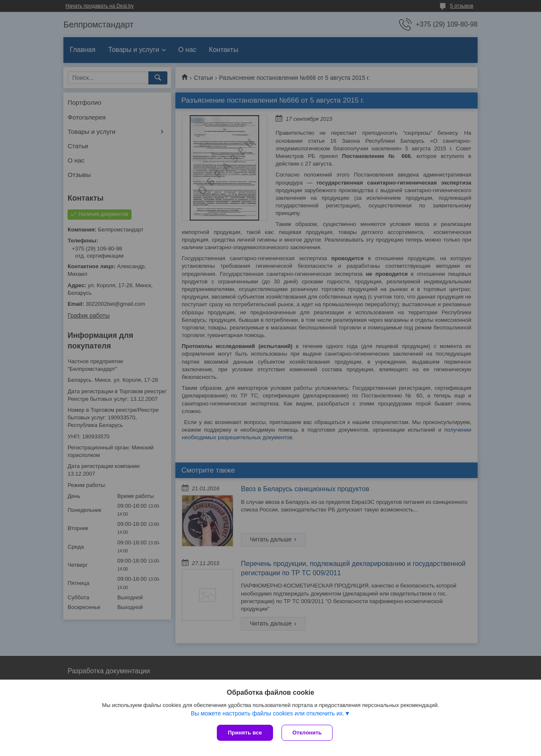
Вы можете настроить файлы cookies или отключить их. (267, 713)
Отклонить (307, 733)
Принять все (245, 733)
